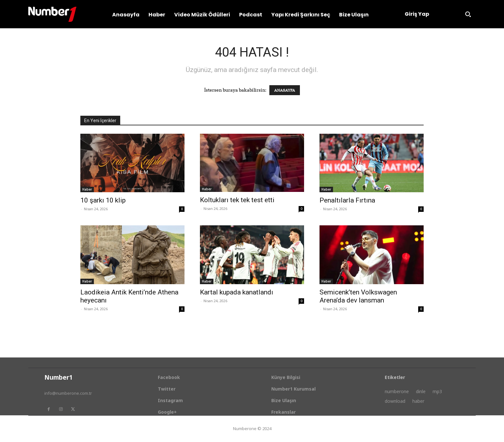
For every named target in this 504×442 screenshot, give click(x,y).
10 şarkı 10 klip (103, 200)
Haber (87, 189)
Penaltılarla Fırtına (347, 200)
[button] (468, 14)
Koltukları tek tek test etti (237, 200)
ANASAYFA (285, 90)
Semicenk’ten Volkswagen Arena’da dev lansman (358, 296)
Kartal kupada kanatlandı (237, 292)
